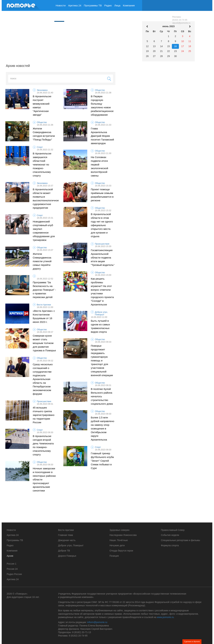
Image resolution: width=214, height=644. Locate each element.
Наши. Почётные (119, 540)
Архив (59, 16)
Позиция (114, 556)
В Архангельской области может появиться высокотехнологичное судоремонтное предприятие (45, 199)
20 (154, 51)
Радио (108, 5)
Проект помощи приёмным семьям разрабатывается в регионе (102, 195)
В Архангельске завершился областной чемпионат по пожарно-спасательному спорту (42, 165)
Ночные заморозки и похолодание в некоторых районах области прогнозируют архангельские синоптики (44, 479)
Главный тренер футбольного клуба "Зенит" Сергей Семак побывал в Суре (102, 461)
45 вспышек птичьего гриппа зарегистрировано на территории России (44, 415)
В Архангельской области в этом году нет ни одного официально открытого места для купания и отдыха (102, 225)
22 (169, 51)
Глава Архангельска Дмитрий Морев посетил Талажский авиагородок (102, 136)
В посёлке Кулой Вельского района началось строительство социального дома (102, 396)
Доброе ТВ (64, 551)
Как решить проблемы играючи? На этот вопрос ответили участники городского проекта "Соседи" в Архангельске (102, 292)
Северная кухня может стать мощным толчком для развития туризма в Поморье (44, 343)
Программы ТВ (93, 5)
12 (147, 46)
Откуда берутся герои (121, 551)
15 (169, 46)
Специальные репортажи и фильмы (181, 540)
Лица (117, 5)
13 (154, 46)
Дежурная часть (67, 540)
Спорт (40, 147)
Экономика (42, 90)
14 (161, 46)
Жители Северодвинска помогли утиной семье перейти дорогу (42, 261)
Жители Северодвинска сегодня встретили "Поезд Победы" (44, 134)
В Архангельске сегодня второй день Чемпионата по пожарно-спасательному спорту (43, 445)
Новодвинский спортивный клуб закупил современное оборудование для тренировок (44, 231)
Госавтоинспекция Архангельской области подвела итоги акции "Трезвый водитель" (103, 258)
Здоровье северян (119, 530)
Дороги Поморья (67, 556)
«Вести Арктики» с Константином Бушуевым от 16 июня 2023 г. (44, 316)
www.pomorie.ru (165, 617)
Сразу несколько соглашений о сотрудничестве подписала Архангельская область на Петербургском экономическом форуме (43, 379)
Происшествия (102, 244)
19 (147, 51)
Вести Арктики (44, 305)
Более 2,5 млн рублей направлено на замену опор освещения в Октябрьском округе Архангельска (102, 429)
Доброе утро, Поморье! (101, 313)
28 (161, 56)
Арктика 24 (75, 5)
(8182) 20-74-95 (180, 20)
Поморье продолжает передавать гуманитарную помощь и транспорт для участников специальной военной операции (102, 360)
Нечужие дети (117, 545)
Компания (129, 5)
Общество (100, 90)
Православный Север (173, 530)
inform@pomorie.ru (97, 622)
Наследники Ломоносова (123, 535)
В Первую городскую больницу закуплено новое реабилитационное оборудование (102, 106)
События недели (170, 535)
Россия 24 (12, 569)
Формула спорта (170, 545)
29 (169, 56)
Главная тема (66, 535)
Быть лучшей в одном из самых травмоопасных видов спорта (100, 326)
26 (147, 56)
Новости (61, 5)
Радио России (14, 574)
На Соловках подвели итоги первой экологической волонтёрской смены (99, 166)
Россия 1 (12, 564)
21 (161, 51)
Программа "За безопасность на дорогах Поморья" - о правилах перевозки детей (44, 290)
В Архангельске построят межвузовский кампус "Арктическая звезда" (42, 106)
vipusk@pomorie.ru (181, 23)
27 (154, 56)
